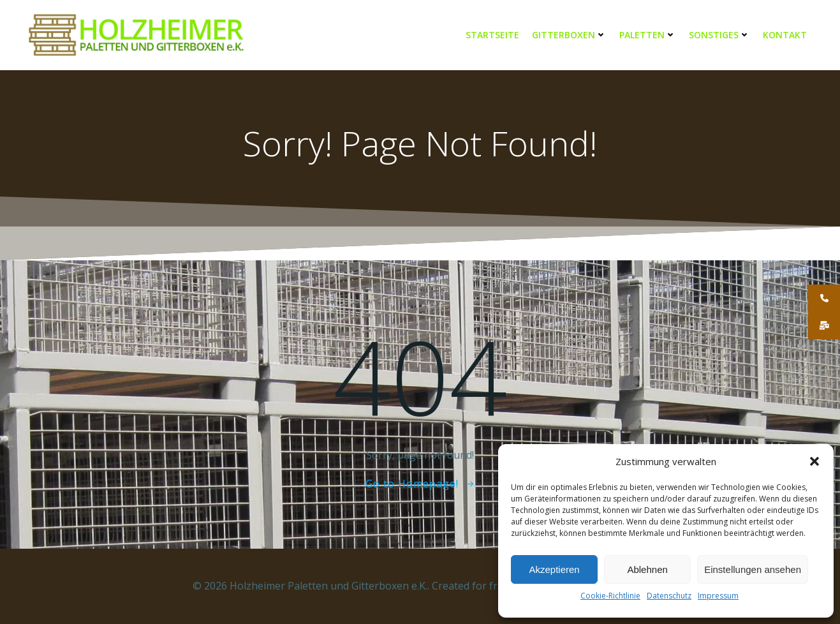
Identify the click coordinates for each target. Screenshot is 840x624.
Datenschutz (669, 596)
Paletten (648, 35)
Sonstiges (719, 35)
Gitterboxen (569, 35)
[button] (814, 461)
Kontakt (785, 35)
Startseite (492, 35)
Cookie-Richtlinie (610, 596)
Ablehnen (647, 569)
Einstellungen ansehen (753, 569)
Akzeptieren (554, 569)
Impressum (718, 596)
